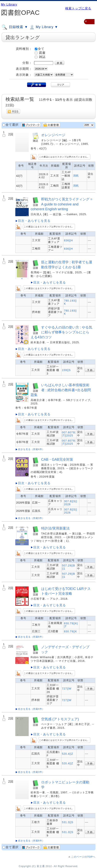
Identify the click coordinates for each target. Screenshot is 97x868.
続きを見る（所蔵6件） (31, 637)
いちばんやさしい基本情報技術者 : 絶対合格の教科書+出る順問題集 (61, 390)
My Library (9, 5)
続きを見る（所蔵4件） (31, 449)
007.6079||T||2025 (69, 434)
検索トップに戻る (78, 8)
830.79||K (70, 631)
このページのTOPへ (83, 857)
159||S (66, 370)
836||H (68, 240)
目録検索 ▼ (15, 27)
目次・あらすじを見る (34, 221)
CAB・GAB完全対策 (57, 459)
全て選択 (12, 125)
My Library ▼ (43, 27)
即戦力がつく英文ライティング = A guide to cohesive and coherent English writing (62, 204)
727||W (67, 689)
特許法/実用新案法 (55, 528)
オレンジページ (53, 135)
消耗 (76, 176)
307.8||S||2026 (71, 503)
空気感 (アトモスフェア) (60, 719)
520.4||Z (68, 754)
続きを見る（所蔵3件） (31, 518)
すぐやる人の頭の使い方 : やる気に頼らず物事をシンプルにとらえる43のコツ (61, 332)
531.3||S (68, 822)
